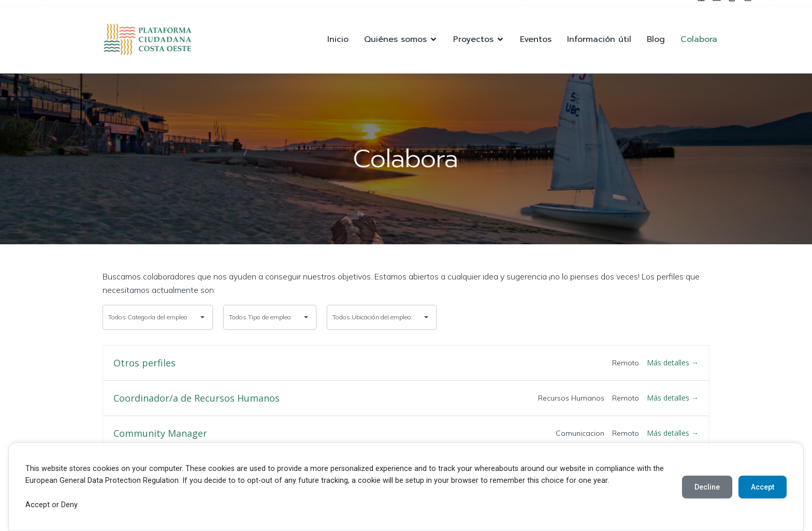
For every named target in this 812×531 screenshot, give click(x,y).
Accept (763, 487)
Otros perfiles (144, 363)
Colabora (699, 39)
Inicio (338, 39)
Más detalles (673, 363)
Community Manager (160, 434)
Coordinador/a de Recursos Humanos (197, 399)
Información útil (599, 39)
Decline (707, 487)
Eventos (536, 39)
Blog (656, 39)
